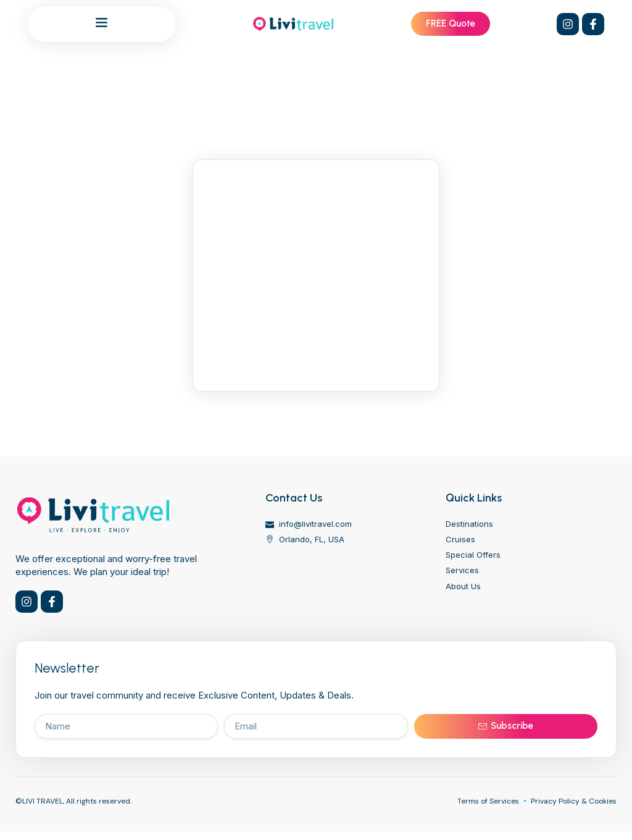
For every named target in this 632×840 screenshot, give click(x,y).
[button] (102, 22)
